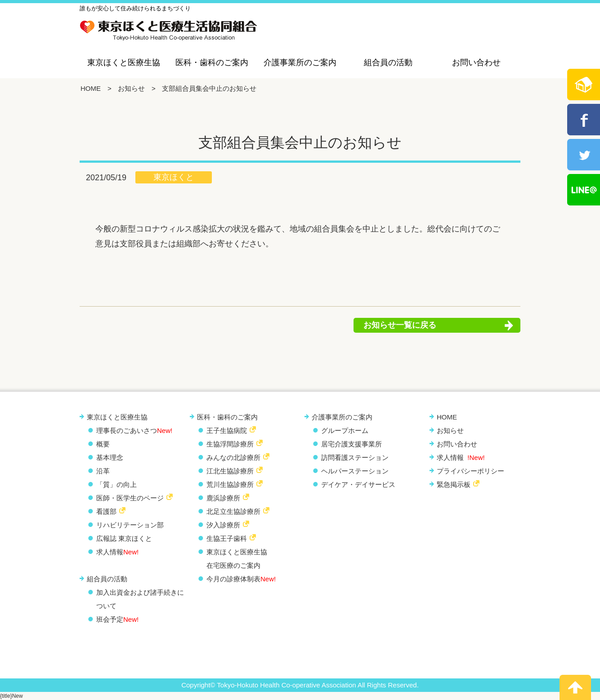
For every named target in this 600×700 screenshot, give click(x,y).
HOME (91, 88)
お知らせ (131, 88)
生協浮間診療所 (230, 444)
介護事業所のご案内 (300, 62)
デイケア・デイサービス (358, 484)
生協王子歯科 (227, 538)
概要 (103, 444)
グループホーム (345, 430)
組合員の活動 (388, 62)
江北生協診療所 (230, 471)
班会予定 (117, 619)
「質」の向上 (116, 484)
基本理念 (110, 457)
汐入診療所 (223, 525)
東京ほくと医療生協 (124, 62)
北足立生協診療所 (233, 511)
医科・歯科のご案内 (212, 62)
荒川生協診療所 (230, 484)
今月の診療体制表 (241, 579)
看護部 (106, 511)
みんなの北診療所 (233, 457)
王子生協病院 (227, 430)
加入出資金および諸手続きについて (140, 599)
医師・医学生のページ (130, 498)
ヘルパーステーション (355, 471)
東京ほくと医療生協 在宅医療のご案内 (237, 559)
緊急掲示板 (454, 484)
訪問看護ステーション (355, 457)
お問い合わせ (476, 62)
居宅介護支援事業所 (351, 444)
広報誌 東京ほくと (124, 538)
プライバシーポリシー (470, 471)
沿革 (103, 471)
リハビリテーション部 (130, 525)
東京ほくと (174, 177)
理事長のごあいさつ (134, 430)
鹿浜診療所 (223, 498)
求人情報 (117, 552)
